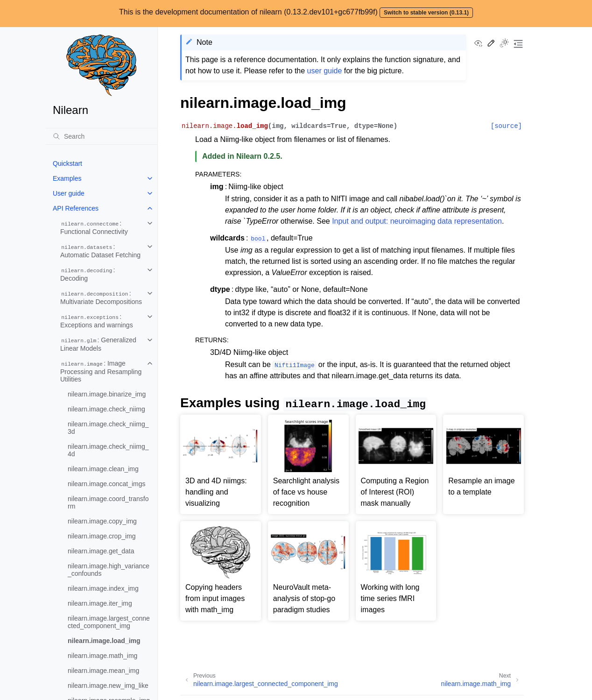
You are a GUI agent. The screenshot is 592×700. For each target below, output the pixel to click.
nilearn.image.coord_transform (108, 502)
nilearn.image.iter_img (100, 603)
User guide (69, 193)
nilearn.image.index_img (103, 588)
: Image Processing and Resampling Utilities (101, 371)
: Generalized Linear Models (98, 344)
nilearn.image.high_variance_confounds (109, 570)
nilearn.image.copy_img (102, 521)
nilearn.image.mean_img (103, 671)
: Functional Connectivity (94, 227)
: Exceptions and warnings (97, 321)
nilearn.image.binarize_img (107, 394)
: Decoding (88, 274)
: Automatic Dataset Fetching (100, 251)
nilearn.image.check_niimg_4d (108, 450)
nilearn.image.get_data (101, 551)
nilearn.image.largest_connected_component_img (109, 622)
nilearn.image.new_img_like (108, 686)
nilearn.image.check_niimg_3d (108, 428)
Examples (67, 178)
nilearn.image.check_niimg (106, 409)
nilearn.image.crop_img (102, 536)
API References (76, 208)
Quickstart (67, 163)
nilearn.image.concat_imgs (107, 484)
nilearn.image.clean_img (103, 469)
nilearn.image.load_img (104, 641)
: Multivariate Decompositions (101, 297)
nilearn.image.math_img (102, 656)
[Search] (101, 136)
